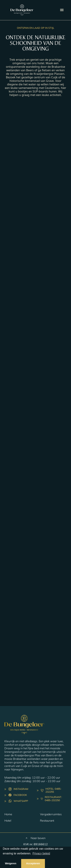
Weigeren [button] (11, 863)
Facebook (20, 795)
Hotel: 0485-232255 (53, 790)
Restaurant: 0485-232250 (53, 799)
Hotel (8, 821)
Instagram (21, 789)
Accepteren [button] (33, 863)
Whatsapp (21, 801)
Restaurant (47, 821)
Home (8, 814)
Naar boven (38, 838)
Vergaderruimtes (51, 814)
